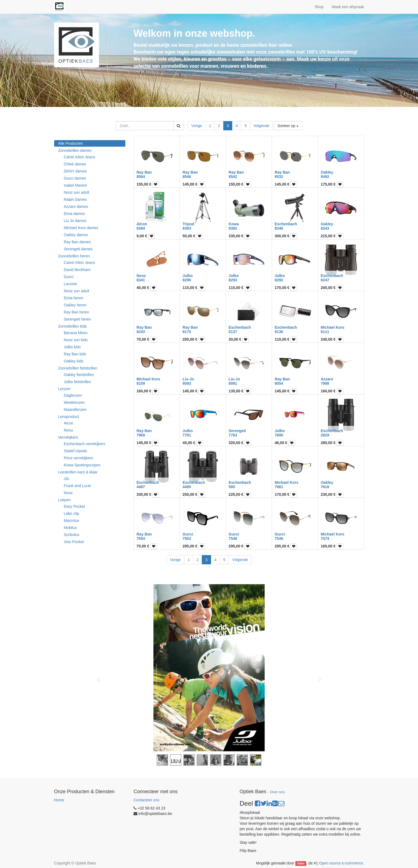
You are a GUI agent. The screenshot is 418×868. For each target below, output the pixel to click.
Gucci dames (75, 178)
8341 (141, 280)
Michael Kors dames (81, 228)
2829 (325, 435)
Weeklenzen (74, 402)
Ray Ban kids (75, 354)
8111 (325, 332)
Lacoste (71, 284)
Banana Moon (76, 333)
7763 (233, 435)
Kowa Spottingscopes (82, 465)
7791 (187, 435)
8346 (279, 228)
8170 (187, 332)
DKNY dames (75, 171)
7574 (325, 538)
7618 (325, 487)
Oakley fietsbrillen (79, 375)
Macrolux (72, 521)
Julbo (188, 276)
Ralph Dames (75, 199)
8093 (187, 383)
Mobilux (70, 528)
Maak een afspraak (348, 7)
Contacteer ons (146, 800)
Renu (68, 430)
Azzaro (327, 379)
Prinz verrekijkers (78, 458)
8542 (233, 177)
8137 (233, 332)
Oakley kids (74, 361)
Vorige (197, 126)
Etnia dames (75, 214)
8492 (325, 177)
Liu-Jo (188, 379)
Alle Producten (71, 143)
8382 (233, 228)
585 (232, 487)
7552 (187, 538)
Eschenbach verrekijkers (85, 444)
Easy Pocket (75, 506)
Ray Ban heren (77, 312)
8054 (279, 383)
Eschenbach (286, 224)
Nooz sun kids (76, 340)
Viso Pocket (74, 542)
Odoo (301, 863)
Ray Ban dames (78, 242)
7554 (141, 538)
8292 (279, 280)
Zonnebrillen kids (73, 326)
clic (67, 479)
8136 (279, 332)
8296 (187, 280)
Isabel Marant (75, 185)
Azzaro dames (76, 207)
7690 (279, 435)
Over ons (277, 792)
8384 (141, 228)
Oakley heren (75, 305)
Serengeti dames (78, 249)
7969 (141, 435)
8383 (187, 228)
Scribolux (72, 535)
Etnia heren (74, 298)
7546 (279, 538)
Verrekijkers (68, 437)
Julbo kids (72, 347)
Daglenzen (73, 395)
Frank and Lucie (78, 486)
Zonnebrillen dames (75, 150)
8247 (325, 280)
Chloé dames (75, 164)
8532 (279, 177)
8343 (325, 228)
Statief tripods (76, 451)
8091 (233, 383)
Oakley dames (76, 235)
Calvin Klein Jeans (80, 157)
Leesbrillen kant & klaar (78, 472)
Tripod (188, 224)
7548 (233, 538)
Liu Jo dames (75, 221)
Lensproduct (69, 417)
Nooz (68, 493)
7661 (279, 487)
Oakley (327, 172)
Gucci (69, 277)
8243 (141, 332)
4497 (141, 487)
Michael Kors (332, 327)
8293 (233, 280)
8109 (141, 383)
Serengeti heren (78, 319)
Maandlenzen (75, 410)
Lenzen (64, 389)
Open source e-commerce (341, 863)
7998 (325, 383)
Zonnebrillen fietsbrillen (78, 368)
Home (59, 800)
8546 (187, 177)
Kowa (234, 224)
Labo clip (72, 513)
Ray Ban (144, 172)
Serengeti (237, 431)
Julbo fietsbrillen (78, 382)
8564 (141, 177)
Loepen (65, 500)
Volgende (261, 126)
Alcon (69, 423)
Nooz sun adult (77, 192)
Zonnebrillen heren (74, 256)
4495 (187, 487)
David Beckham (77, 270)
